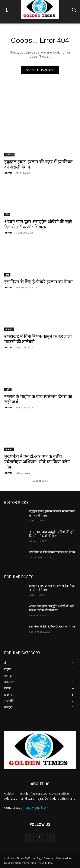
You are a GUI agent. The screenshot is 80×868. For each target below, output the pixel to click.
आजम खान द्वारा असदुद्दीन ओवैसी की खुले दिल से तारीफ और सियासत (38, 224)
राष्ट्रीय (8, 389)
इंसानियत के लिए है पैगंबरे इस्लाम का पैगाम (39, 282)
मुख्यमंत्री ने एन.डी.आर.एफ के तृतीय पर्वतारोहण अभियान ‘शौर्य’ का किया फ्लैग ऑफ (37, 462)
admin (8, 173)
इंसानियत (9, 155)
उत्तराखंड (9, 329)
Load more (40, 481)
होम (7, 214)
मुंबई (7, 275)
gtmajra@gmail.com (35, 808)
